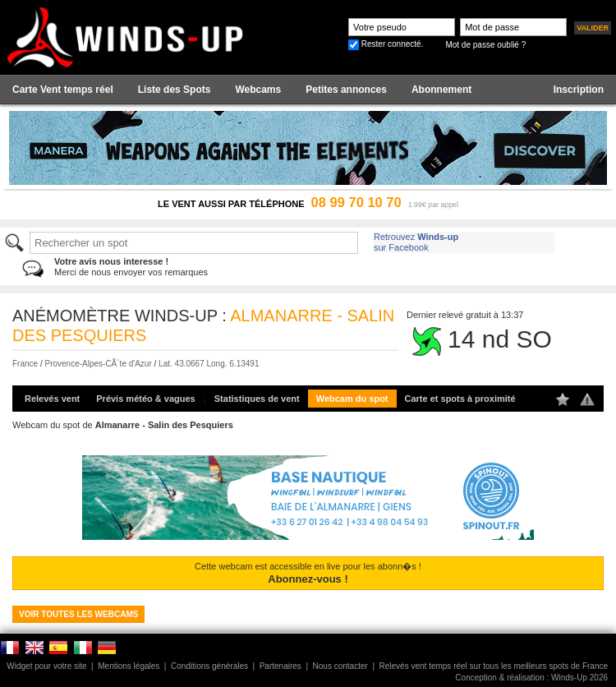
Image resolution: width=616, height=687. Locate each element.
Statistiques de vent (257, 399)
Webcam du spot (352, 399)
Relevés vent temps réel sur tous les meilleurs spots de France (494, 666)
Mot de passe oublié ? (485, 45)
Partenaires (280, 666)
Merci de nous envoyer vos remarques (131, 267)
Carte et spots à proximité (460, 399)
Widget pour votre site (46, 666)
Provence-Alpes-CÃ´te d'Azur (98, 364)
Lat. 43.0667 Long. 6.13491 (209, 364)
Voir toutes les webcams (78, 614)
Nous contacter (340, 666)
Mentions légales (129, 666)
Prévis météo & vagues (145, 399)
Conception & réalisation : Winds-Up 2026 (531, 678)
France (25, 364)
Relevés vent (52, 399)
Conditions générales (209, 666)
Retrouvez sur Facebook (416, 242)
